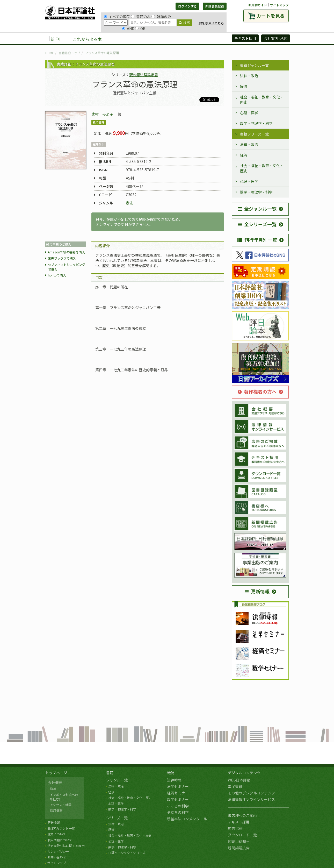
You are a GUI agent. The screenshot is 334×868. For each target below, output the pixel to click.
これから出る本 (87, 39)
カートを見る (271, 16)
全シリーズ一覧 (257, 224)
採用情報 (56, 810)
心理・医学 (249, 113)
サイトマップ (279, 5)
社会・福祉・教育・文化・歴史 (262, 99)
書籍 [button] (118, 39)
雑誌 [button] (135, 39)
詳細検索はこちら (211, 23)
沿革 (53, 789)
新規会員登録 (215, 6)
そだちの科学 (178, 812)
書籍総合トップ (69, 53)
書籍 (110, 773)
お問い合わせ (57, 857)
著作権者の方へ (257, 392)
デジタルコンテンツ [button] (167, 39)
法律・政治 (249, 76)
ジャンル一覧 (117, 780)
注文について (57, 834)
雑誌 (171, 773)
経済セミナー (178, 793)
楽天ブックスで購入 (62, 258)
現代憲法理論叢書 (144, 75)
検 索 (185, 22)
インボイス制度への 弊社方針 (63, 797)
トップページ (56, 773)
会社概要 (55, 782)
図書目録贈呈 (239, 841)
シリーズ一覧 (117, 818)
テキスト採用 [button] (245, 38)
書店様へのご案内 (242, 815)
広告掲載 (235, 828)
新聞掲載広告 (239, 848)
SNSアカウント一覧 (61, 828)
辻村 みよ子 (102, 114)
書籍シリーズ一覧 (254, 134)
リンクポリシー (58, 851)
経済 (244, 86)
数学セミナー (178, 799)
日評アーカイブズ (209, 39)
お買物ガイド (258, 5)
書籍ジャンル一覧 (254, 65)
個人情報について (60, 840)
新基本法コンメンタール (187, 819)
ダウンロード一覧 (242, 835)
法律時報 (174, 780)
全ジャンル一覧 (257, 209)
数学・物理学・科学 (256, 123)
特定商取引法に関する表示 (66, 846)
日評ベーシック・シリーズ (127, 853)
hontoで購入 (57, 275)
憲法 (129, 203)
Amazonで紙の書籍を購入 (66, 252)
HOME (50, 53)
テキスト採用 (239, 822)
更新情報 (257, 591)
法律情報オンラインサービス (251, 799)
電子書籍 (235, 786)
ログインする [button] (187, 6)
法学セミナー (178, 786)
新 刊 (55, 39)
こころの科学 (178, 806)
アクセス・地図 (61, 805)
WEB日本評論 (239, 780)
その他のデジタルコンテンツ (251, 793)
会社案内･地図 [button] (276, 38)
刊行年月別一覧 (257, 240)
